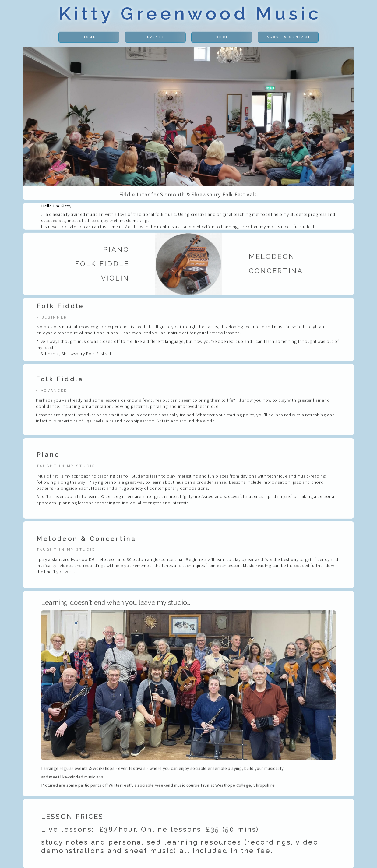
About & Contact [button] (289, 38)
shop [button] (222, 38)
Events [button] (156, 38)
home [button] (89, 38)
